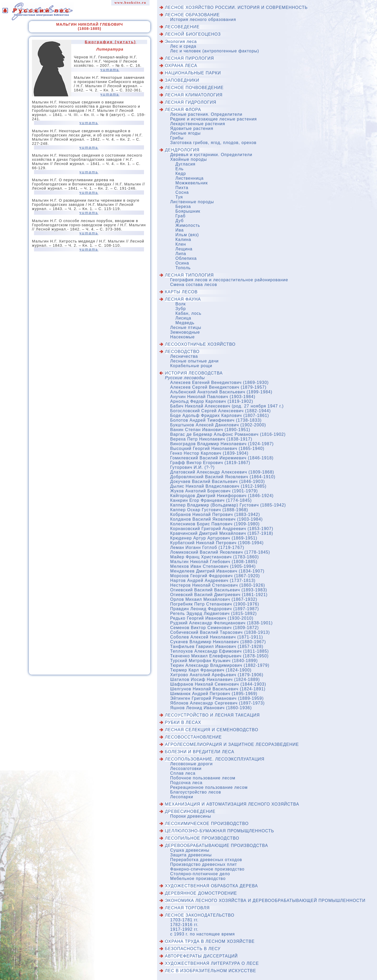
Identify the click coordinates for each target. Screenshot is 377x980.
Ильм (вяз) (187, 235)
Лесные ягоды (185, 133)
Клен (181, 244)
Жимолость (188, 225)
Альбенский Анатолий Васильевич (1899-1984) (221, 392)
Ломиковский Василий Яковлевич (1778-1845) (220, 552)
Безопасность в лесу (193, 949)
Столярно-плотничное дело (200, 874)
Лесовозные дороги (191, 764)
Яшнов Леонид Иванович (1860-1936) (211, 708)
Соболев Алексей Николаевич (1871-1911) (217, 637)
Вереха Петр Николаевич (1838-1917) (211, 439)
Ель (179, 169)
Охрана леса (181, 66)
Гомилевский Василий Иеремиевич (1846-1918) (222, 458)
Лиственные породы (192, 202)
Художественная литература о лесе (212, 963)
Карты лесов (181, 292)
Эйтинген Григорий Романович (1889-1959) (217, 698)
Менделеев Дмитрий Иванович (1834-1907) (217, 571)
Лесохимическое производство (207, 824)
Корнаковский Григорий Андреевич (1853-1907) (222, 529)
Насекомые (182, 337)
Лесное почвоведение (194, 88)
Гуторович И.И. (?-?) (192, 467)
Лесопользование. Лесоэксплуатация (215, 759)
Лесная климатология (194, 95)
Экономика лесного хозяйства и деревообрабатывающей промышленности (265, 901)
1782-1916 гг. (184, 925)
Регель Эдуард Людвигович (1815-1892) (214, 613)
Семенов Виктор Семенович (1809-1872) (215, 628)
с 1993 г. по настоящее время (203, 934)
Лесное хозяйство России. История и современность (236, 7)
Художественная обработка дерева (211, 886)
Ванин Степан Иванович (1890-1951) (210, 430)
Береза (183, 207)
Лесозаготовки (186, 769)
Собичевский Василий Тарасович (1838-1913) (220, 632)
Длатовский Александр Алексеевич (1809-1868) (222, 472)
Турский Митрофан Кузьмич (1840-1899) (214, 661)
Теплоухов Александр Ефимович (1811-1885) (220, 651)
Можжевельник (192, 183)
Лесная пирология (189, 58)
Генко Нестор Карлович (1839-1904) (209, 453)
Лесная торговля (187, 908)
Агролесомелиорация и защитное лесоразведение (232, 744)
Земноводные (185, 332)
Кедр (181, 174)
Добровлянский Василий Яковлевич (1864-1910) (223, 477)
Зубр (181, 309)
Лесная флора (183, 110)
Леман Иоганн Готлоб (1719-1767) (207, 547)
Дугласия (185, 164)
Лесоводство (182, 352)
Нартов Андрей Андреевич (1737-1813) (213, 580)
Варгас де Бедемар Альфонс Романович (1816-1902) (228, 434)
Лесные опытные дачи (194, 361)
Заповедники (182, 80)
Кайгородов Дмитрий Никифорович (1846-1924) (222, 496)
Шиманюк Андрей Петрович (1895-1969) (214, 694)
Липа (181, 254)
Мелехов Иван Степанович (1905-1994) (213, 566)
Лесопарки (182, 797)
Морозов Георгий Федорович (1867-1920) (215, 576)
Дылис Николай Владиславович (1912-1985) (218, 486)
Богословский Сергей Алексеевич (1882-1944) (220, 411)
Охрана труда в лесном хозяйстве (210, 941)
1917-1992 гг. (184, 929)
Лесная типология (189, 275)
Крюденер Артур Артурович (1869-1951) (214, 538)
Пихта (182, 188)
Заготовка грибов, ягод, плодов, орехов (213, 143)
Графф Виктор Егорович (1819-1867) (210, 463)
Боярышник (188, 211)
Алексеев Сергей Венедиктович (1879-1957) (218, 387)
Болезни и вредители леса (200, 752)
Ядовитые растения (192, 128)
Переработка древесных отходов (206, 860)
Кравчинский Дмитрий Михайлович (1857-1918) (222, 533)
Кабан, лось (188, 313)
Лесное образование (192, 15)
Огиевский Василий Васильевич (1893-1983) (219, 590)
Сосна (182, 192)
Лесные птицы (186, 327)
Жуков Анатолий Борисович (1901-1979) (214, 491)
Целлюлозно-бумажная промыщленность (220, 831)
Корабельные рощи (191, 366)
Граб (181, 216)
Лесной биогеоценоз (193, 34)
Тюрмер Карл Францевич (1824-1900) (211, 670)
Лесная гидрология (191, 102)
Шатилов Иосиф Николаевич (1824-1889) (215, 679)
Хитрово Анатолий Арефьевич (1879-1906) (217, 675)
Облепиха (186, 258)
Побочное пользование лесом (203, 778)
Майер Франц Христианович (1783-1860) (215, 557)
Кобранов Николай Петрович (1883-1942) (215, 514)
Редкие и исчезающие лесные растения (214, 119)
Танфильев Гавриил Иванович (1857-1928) (217, 646)
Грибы (177, 138)
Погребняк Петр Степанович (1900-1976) (215, 604)
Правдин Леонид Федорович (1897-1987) (215, 609)
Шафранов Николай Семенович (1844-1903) (218, 684)
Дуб (180, 221)
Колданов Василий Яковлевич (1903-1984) (217, 519)
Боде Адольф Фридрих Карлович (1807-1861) (220, 415)
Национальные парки (193, 73)
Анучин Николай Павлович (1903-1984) (213, 397)
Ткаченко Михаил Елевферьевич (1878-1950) (219, 656)
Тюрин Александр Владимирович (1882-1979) (220, 665)
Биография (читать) (110, 42)
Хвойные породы (188, 159)
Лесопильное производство (202, 838)
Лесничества (184, 356)
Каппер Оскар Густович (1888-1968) (209, 510)
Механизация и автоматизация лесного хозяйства (232, 804)
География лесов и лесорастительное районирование (229, 280)
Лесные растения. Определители (206, 114)
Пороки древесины (191, 816)
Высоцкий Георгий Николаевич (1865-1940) (217, 448)
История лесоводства (194, 373)
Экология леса (181, 42)
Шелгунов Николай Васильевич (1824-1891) (218, 689)
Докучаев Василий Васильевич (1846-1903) (218, 481)
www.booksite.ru (130, 3)
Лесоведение (182, 27)
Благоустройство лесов (196, 792)
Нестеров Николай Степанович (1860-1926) (218, 585)
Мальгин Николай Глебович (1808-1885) (214, 562)
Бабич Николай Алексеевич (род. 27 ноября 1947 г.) (227, 406)
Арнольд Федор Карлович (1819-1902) (212, 401)
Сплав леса (183, 773)
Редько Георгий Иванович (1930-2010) (212, 618)
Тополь (183, 268)
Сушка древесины (190, 850)
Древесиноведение (190, 811)
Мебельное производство (198, 879)
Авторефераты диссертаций (201, 956)
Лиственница (190, 178)
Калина (183, 240)
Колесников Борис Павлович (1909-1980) (215, 524)
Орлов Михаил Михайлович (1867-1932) (214, 599)
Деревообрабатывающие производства (217, 846)
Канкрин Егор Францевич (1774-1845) (211, 500)
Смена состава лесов (194, 285)
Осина (182, 263)
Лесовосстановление (193, 737)
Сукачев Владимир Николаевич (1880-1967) (218, 642)
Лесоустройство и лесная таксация (212, 715)
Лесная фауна (183, 299)
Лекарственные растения (198, 124)
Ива (180, 230)
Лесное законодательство (200, 915)
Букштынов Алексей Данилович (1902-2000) (218, 425)
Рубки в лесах (183, 722)
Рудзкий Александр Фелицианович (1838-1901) (221, 623)
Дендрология (182, 150)
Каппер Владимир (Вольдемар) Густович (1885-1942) (228, 505)
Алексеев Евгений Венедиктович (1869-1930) (219, 382)
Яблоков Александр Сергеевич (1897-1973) (217, 703)
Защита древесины (191, 855)
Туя (179, 197)
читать (110, 70)
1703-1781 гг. (184, 920)
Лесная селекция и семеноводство (212, 730)
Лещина (184, 249)
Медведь (185, 323)
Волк (181, 304)
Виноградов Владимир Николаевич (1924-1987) (222, 444)
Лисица (183, 318)
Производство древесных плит (204, 864)
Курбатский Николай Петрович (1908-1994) (217, 543)
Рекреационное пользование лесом (209, 787)
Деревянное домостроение (201, 893)
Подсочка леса (186, 783)
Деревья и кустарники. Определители (211, 155)
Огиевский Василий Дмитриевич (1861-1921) (219, 595)
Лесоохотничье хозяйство (200, 344)
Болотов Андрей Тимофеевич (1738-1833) (216, 420)
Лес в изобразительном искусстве (210, 971)
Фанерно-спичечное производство (207, 869)
